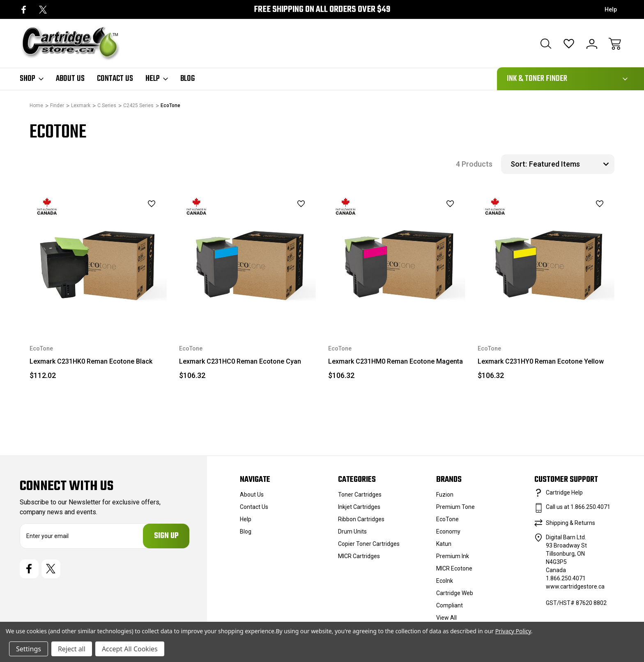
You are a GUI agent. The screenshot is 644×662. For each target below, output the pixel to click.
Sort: (519, 164)
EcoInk (445, 581)
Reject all (72, 649)
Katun (444, 544)
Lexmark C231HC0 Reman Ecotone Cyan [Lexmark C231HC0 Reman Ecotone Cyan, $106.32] (240, 361)
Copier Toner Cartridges (369, 544)
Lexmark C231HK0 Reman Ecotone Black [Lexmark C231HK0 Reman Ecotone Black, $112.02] (91, 361)
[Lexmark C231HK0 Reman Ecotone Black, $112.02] (98, 260)
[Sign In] (592, 44)
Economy (448, 531)
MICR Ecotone (454, 568)
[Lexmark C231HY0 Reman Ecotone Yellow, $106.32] (546, 260)
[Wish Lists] (569, 44)
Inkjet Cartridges (359, 507)
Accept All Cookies (130, 649)
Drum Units (352, 531)
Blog (187, 79)
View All (446, 618)
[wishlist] (141, 204)
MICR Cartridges (359, 556)
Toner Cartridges (360, 495)
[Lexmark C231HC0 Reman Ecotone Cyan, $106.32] (248, 260)
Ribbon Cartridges (361, 519)
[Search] (546, 44)
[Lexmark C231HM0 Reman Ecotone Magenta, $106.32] (397, 260)
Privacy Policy (513, 631)
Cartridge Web (455, 593)
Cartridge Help (564, 492)
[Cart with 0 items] (615, 44)
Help (611, 9)
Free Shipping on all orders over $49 (322, 10)
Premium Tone (455, 507)
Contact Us (115, 79)
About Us (70, 79)
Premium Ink (453, 556)
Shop (32, 79)
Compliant (450, 605)
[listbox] (571, 164)
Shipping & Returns (570, 523)
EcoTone (447, 519)
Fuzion (445, 495)
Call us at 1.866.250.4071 (578, 507)
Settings (29, 649)
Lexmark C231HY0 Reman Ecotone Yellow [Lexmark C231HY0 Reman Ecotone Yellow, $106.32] (541, 361)
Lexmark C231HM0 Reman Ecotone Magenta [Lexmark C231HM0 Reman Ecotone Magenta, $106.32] (396, 361)
